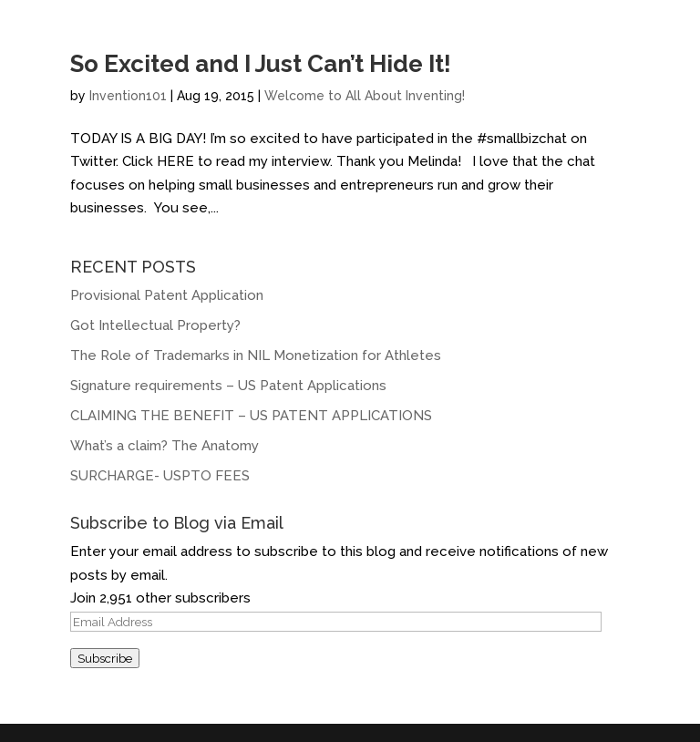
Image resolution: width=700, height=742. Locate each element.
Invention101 (128, 96)
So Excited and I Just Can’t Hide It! (261, 64)
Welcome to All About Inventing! (365, 96)
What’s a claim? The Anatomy (166, 446)
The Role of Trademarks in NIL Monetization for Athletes (256, 356)
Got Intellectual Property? (155, 325)
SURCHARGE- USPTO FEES (160, 476)
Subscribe (105, 658)
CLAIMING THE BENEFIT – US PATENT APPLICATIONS (251, 416)
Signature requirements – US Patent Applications (228, 386)
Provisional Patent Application (167, 295)
